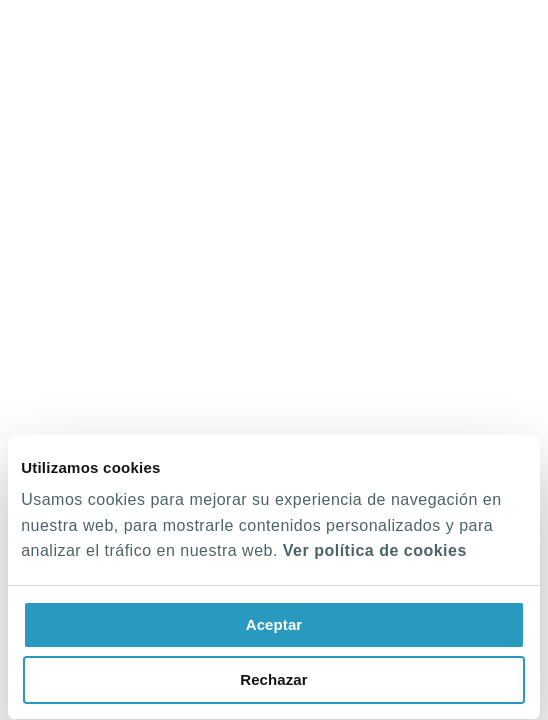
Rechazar (274, 679)
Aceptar (274, 624)
